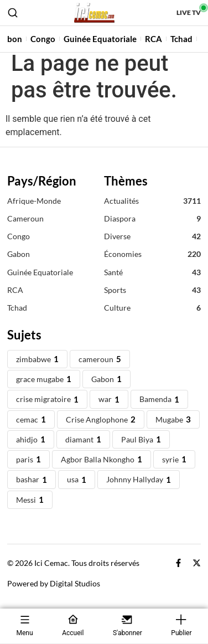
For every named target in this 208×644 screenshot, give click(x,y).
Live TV (189, 12)
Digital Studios (75, 590)
